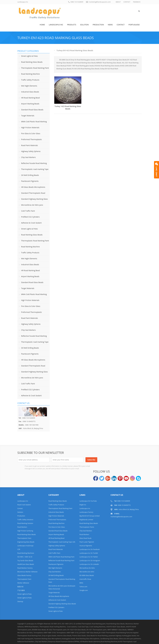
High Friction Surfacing (25, 519)
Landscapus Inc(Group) (25, 534)
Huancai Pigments (86, 534)
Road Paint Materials (29, 145)
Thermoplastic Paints (87, 516)
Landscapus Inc (56, 25)
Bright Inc (83, 493)
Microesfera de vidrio (87, 560)
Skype (138, 460)
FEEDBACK (137, 2)
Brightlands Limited (86, 508)
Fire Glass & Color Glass (31, 133)
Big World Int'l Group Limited (89, 505)
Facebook (96, 460)
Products (72, 25)
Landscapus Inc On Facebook (90, 538)
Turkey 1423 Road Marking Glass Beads (68, 111)
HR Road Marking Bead (30, 98)
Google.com (84, 579)
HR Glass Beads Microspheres (33, 187)
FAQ (108, 640)
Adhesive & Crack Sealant (31, 223)
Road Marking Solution (25, 512)
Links (100, 640)
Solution (84, 25)
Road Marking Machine (30, 74)
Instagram (132, 460)
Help (116, 640)
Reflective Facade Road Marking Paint (32, 164)
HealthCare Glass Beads (26, 553)
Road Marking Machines (26, 542)
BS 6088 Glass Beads (87, 564)
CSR (19, 538)
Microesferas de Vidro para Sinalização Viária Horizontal (30, 206)
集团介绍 (20, 575)
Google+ (108, 460)
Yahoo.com (83, 575)
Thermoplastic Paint (24, 527)
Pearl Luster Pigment (87, 531)
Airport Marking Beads (30, 104)
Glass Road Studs (85, 527)
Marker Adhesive (23, 572)
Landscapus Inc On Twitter (89, 546)
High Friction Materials (30, 127)
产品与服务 (21, 579)
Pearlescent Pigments (30, 181)
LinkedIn (114, 460)
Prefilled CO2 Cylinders (30, 217)
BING (81, 572)
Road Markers (22, 516)
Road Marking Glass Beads (32, 62)
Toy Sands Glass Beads (25, 549)
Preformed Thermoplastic (31, 139)
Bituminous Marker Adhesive (27, 560)
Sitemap (20, 590)
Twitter (102, 460)
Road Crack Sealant (24, 493)
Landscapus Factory (86, 501)
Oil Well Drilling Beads (30, 175)
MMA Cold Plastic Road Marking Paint (32, 122)
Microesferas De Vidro (87, 557)
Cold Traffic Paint (28, 211)
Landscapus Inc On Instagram (90, 549)
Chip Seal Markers (28, 157)
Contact (121, 25)
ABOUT (118, 2)
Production (98, 25)
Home (42, 25)
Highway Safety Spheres (31, 151)
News (110, 25)
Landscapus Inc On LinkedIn (89, 553)
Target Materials (28, 116)
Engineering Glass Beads (26, 531)
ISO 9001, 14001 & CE (25, 546)
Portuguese (134, 25)
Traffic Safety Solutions (25, 508)
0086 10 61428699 (77, 2)
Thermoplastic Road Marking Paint (35, 68)
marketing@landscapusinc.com (100, 2)
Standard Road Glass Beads (32, 110)
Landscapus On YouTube (88, 490)
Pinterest (120, 460)
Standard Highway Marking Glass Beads (33, 200)
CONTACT (127, 2)
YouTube (126, 460)
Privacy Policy (127, 640)
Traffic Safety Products (30, 80)
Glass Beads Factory (24, 564)
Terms (138, 640)
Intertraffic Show (85, 568)
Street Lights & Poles (29, 56)
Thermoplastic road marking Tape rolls (33, 170)
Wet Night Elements (29, 86)
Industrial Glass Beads (30, 92)
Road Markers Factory (25, 557)
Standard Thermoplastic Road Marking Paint (31, 194)
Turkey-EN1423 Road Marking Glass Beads (56, 38)
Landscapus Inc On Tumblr (89, 542)
